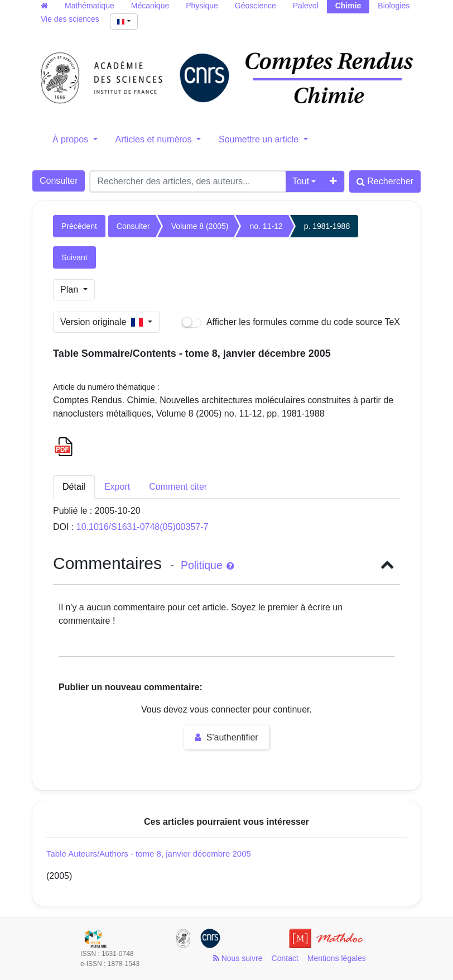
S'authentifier (226, 737)
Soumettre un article (260, 139)
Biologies (394, 6)
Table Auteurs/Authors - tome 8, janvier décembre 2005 (149, 854)
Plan (70, 290)
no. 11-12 (266, 226)
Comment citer (178, 487)
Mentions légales (337, 958)
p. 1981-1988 (327, 226)
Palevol (306, 6)
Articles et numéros (155, 139)
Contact (285, 958)
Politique (207, 565)
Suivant (74, 257)
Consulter (59, 181)
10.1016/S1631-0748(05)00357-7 (143, 527)
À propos (71, 139)
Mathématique (90, 6)
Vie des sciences (70, 19)
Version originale (103, 322)
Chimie (348, 6)
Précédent (79, 226)
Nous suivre (238, 958)
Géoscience (256, 6)
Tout (301, 181)
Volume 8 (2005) (200, 226)
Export (117, 487)
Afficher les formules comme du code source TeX (291, 322)
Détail (74, 487)
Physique (202, 6)
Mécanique (150, 6)
